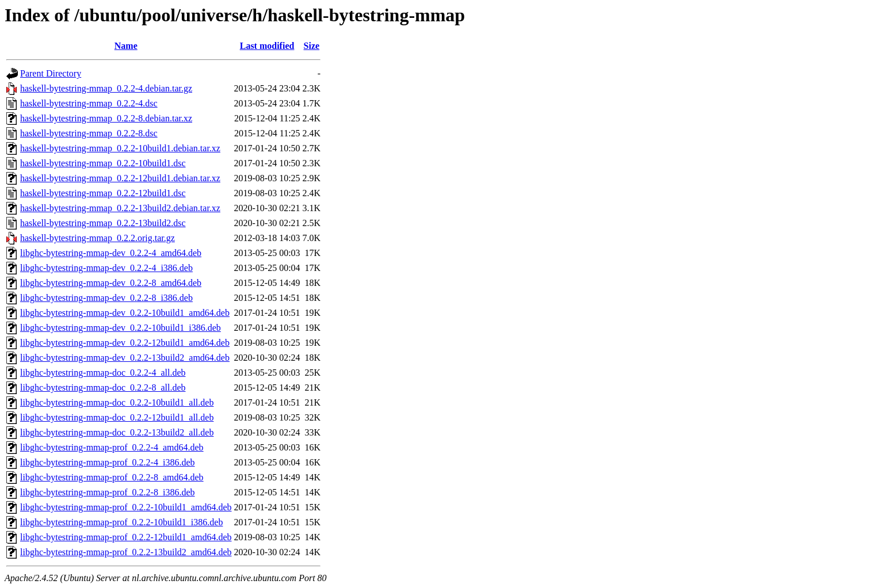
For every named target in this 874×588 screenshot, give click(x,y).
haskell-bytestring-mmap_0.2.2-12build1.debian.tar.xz (120, 178)
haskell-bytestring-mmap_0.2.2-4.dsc (89, 103)
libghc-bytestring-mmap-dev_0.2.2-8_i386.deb (106, 298)
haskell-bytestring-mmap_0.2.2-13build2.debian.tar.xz (120, 208)
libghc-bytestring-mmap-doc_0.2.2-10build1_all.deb (117, 402)
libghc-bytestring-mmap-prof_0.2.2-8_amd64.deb (112, 477)
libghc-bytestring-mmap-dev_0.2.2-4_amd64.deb (111, 253)
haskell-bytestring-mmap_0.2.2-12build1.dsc (103, 193)
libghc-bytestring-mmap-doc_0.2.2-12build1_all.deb (117, 417)
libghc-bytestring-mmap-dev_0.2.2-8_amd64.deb (111, 283)
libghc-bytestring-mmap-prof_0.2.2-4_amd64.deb (112, 447)
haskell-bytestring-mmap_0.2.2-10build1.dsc (103, 163)
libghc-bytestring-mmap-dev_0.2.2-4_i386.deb (106, 268)
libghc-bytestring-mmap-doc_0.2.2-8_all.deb (103, 387)
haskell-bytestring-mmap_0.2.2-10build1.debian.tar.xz (120, 148)
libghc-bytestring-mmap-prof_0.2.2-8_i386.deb (108, 492)
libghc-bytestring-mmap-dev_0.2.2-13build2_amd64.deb (125, 358)
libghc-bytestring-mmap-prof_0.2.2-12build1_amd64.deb (126, 537)
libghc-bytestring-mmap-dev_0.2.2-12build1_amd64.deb (125, 343)
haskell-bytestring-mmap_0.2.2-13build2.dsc (103, 223)
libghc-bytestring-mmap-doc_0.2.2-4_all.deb (103, 373)
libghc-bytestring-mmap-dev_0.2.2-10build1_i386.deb (121, 328)
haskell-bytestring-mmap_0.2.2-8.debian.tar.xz (106, 118)
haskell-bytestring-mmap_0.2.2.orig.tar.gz (98, 238)
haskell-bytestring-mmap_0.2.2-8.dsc (89, 133)
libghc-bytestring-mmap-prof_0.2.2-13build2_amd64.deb (126, 552)
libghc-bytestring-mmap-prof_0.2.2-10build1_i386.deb (121, 522)
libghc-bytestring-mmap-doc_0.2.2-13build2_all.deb (117, 432)
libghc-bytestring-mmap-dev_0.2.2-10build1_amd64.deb (125, 313)
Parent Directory (51, 73)
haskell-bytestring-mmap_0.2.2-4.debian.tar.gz (106, 88)
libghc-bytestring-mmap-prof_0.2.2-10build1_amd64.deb (126, 507)
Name (126, 46)
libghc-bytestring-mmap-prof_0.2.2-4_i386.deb (108, 462)
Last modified (267, 46)
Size (312, 46)
